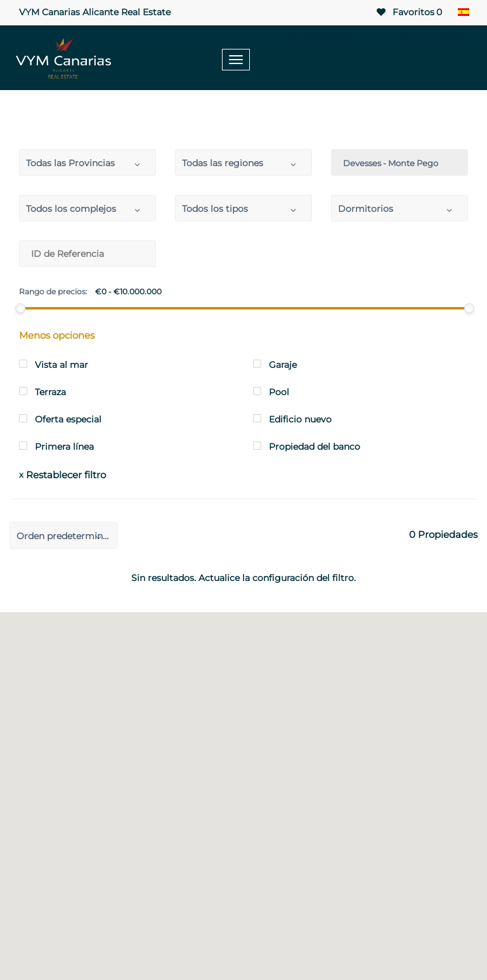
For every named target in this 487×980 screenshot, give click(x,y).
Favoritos (409, 12)
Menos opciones (57, 335)
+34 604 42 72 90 (423, 39)
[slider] (20, 308)
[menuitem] (463, 13)
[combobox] (88, 162)
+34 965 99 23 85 (313, 39)
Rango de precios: (53, 292)
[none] (463, 13)
